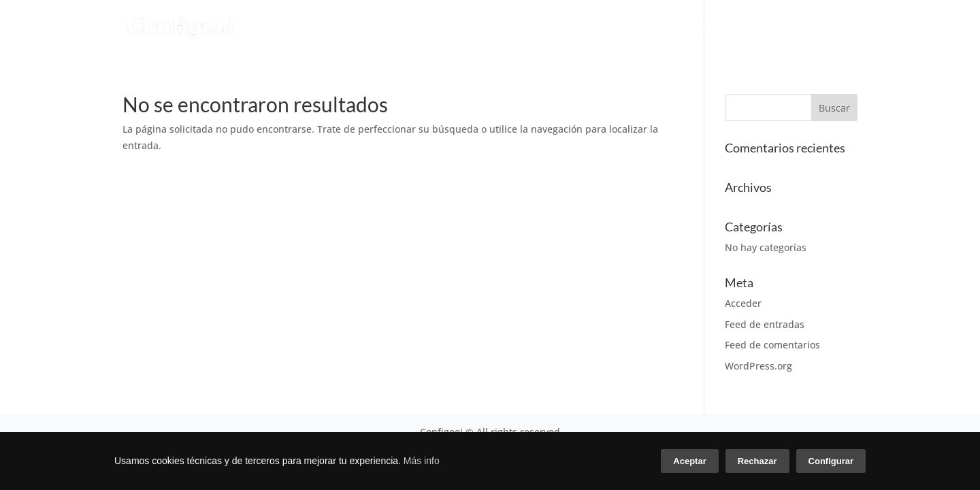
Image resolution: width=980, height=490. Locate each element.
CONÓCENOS (620, 28)
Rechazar (757, 461)
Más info (422, 461)
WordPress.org (758, 366)
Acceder (743, 303)
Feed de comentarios (772, 345)
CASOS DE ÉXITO (732, 28)
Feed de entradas (765, 324)
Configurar (831, 461)
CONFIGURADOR (418, 28)
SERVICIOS (524, 28)
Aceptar (689, 461)
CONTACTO (827, 28)
